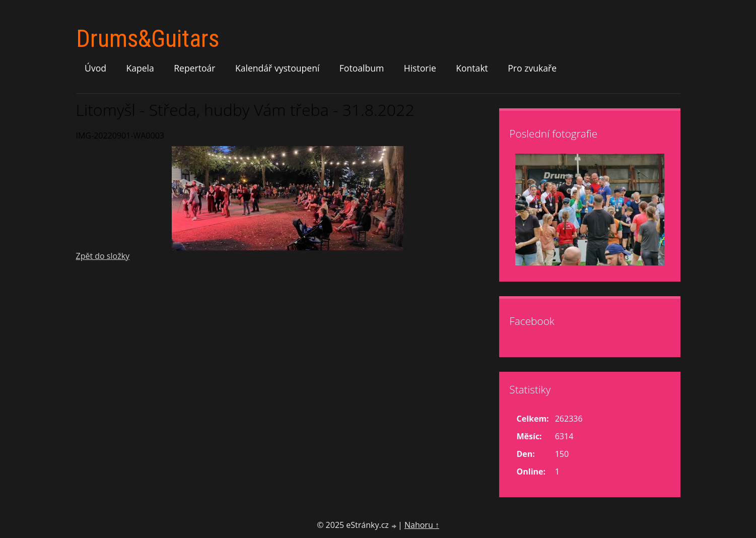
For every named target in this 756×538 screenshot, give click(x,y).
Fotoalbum (362, 68)
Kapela (140, 68)
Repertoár (194, 68)
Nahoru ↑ (422, 525)
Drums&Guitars (148, 39)
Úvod (95, 68)
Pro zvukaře (532, 68)
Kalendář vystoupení (277, 68)
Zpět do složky (103, 256)
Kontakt (472, 68)
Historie (420, 68)
